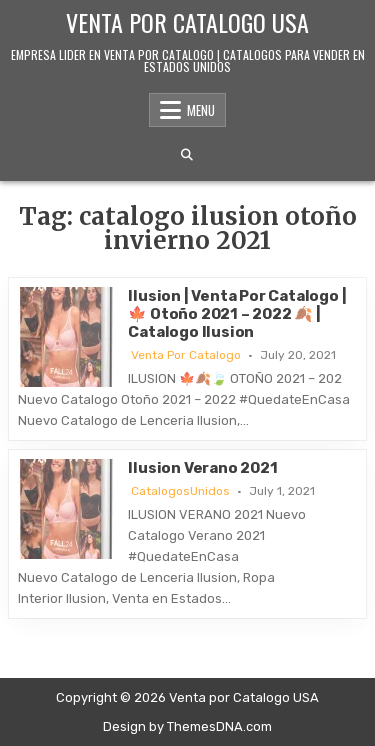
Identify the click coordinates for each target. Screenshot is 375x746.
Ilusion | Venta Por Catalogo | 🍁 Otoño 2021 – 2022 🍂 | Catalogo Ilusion (237, 314)
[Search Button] (187, 155)
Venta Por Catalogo (186, 355)
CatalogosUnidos (180, 491)
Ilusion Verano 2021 (202, 468)
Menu (201, 110)
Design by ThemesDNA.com (187, 726)
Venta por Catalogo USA (187, 22)
